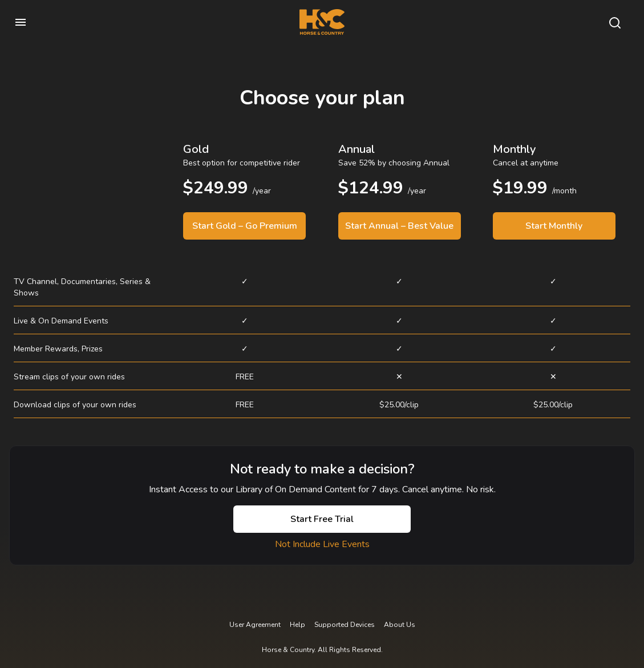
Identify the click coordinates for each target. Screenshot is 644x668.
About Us (400, 625)
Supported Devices (345, 625)
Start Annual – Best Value (399, 226)
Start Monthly (554, 226)
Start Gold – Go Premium (245, 226)
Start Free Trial (322, 519)
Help (297, 625)
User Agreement (255, 625)
